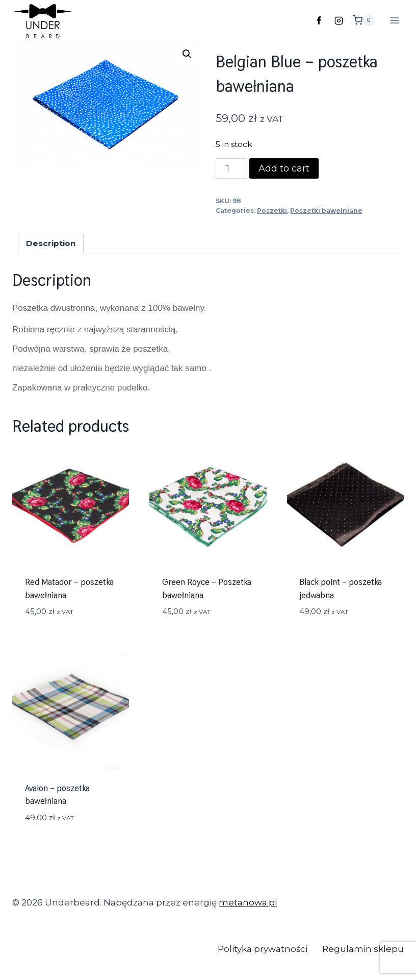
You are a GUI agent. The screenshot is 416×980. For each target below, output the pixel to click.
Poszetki (272, 211)
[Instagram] (339, 20)
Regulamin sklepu (363, 949)
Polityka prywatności (263, 949)
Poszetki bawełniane (326, 211)
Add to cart (284, 168)
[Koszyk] (366, 20)
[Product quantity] (231, 168)
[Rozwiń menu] (394, 20)
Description (51, 243)
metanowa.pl (248, 902)
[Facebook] (319, 20)
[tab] (51, 243)
